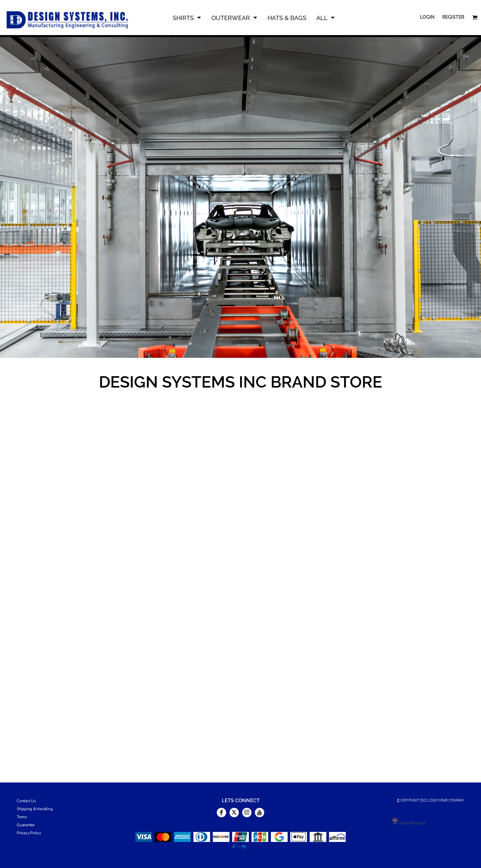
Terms (22, 817)
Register (453, 17)
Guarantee (26, 825)
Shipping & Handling (35, 809)
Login (427, 17)
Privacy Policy (29, 833)
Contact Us (26, 801)
